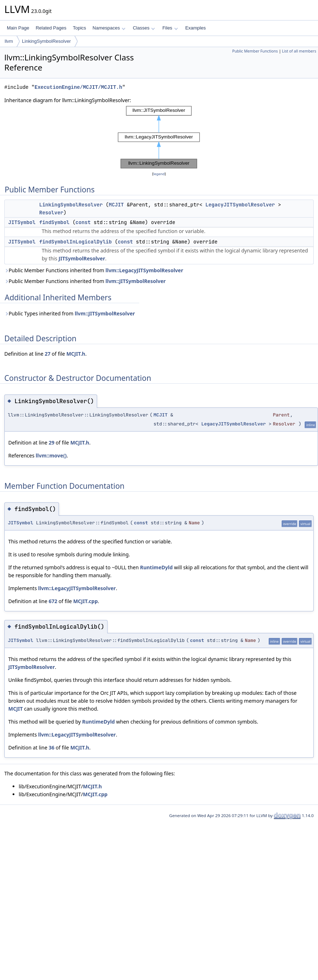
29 (51, 443)
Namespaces (109, 28)
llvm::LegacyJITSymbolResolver (144, 270)
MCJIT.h (76, 354)
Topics (79, 28)
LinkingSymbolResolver (46, 41)
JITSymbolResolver (82, 258)
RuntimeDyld (156, 567)
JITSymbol (22, 222)
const (83, 222)
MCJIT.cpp (85, 601)
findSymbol (54, 222)
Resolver (51, 213)
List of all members (299, 51)
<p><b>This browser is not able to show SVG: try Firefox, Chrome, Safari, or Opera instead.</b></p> (159, 137)
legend (159, 174)
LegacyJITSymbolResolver (240, 205)
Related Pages (51, 28)
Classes (144, 28)
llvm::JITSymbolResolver (135, 281)
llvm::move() (51, 455)
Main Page (18, 28)
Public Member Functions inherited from (94, 270)
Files (170, 28)
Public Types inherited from (70, 313)
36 (51, 747)
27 (47, 354)
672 (53, 601)
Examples (196, 28)
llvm (9, 41)
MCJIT (116, 205)
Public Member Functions (255, 51)
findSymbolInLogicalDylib (76, 242)
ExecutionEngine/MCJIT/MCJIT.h (78, 87)
